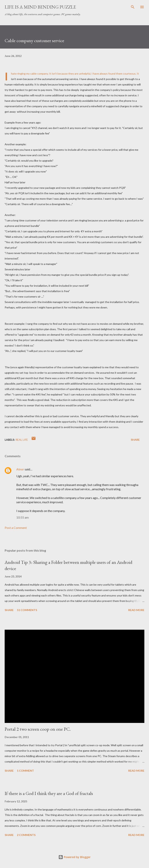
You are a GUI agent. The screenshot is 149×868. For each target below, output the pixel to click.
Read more (136, 610)
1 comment (25, 771)
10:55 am (23, 517)
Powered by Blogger (74, 857)
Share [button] (135, 440)
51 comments (27, 610)
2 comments (26, 835)
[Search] (133, 7)
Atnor (20, 469)
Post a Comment (16, 528)
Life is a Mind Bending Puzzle (40, 7)
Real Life (22, 440)
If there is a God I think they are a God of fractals (49, 793)
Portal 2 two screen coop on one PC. (38, 729)
